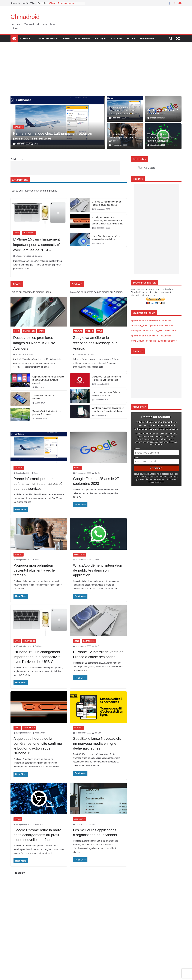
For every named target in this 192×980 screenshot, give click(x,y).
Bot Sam (38, 256)
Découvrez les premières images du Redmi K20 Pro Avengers (34, 343)
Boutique (100, 38)
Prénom (137, 448)
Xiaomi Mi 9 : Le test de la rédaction (44, 397)
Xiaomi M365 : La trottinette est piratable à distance (47, 412)
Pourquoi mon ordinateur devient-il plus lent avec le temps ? (123, 138)
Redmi (17, 331)
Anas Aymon (40, 733)
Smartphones (46, 38)
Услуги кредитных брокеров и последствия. (152, 325)
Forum (67, 38)
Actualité (19, 127)
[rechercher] (154, 168)
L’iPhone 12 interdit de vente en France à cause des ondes (107, 203)
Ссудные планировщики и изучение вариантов (154, 340)
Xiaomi (41, 331)
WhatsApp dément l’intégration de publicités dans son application (160, 138)
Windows (19, 554)
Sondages (116, 38)
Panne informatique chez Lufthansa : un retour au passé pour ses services (122, 110)
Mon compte (82, 38)
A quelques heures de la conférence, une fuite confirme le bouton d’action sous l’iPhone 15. (107, 220)
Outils (131, 38)
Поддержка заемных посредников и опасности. (154, 330)
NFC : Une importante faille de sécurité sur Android (106, 394)
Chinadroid (25, 17)
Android (90, 331)
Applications (80, 554)
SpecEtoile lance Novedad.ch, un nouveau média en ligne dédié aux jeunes (97, 743)
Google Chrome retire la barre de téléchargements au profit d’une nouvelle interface (37, 835)
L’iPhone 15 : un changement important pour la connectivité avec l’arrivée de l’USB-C (37, 244)
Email (136, 457)
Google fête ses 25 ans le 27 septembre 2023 (163, 112)
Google (77, 468)
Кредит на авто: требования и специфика (151, 320)
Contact (25, 38)
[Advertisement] (96, 74)
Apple (17, 232)
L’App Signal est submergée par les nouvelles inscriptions (107, 237)
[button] (32, 38)
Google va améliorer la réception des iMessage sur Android (95, 343)
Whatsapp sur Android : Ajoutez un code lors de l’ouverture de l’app (108, 409)
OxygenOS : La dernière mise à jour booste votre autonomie (107, 378)
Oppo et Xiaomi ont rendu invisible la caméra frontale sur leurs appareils (48, 380)
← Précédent (18, 873)
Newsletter (147, 38)
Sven (37, 144)
